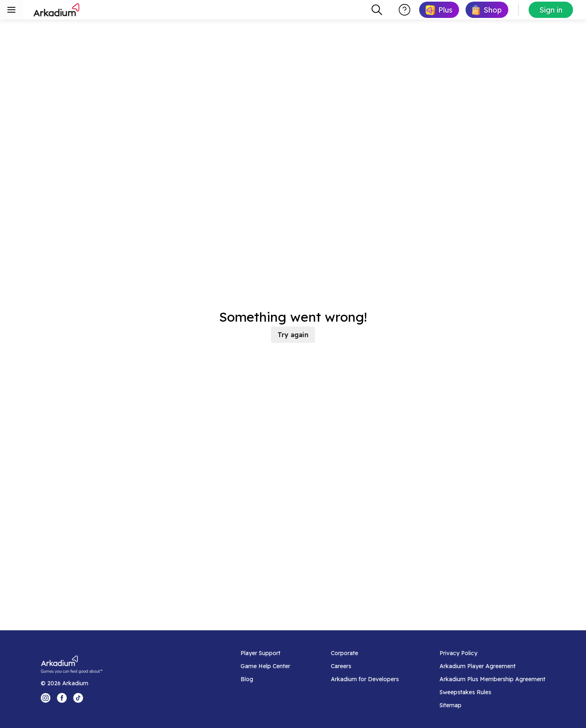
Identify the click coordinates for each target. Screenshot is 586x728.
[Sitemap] (492, 705)
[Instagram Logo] (46, 698)
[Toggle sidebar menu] (11, 10)
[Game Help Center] (265, 666)
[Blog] (265, 679)
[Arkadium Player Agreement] (492, 666)
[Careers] (365, 666)
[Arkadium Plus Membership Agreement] (492, 679)
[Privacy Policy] (492, 653)
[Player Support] (265, 653)
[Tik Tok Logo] (78, 698)
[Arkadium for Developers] (365, 679)
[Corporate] (365, 653)
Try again (293, 335)
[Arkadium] (57, 10)
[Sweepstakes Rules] (492, 692)
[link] (439, 10)
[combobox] (377, 10)
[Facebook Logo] (62, 698)
